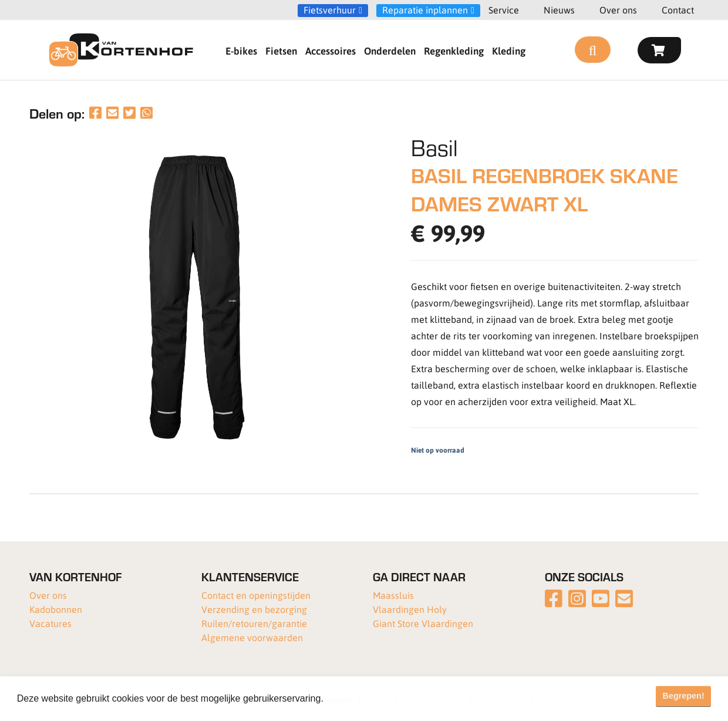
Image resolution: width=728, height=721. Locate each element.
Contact (678, 10)
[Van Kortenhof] (121, 50)
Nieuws (559, 10)
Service (504, 10)
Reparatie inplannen (425, 10)
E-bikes (241, 50)
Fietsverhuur (330, 10)
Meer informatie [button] (360, 698)
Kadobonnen (56, 609)
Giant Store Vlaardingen (423, 623)
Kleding (509, 50)
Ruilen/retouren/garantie (254, 623)
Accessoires (331, 50)
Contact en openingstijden (256, 595)
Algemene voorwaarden (252, 637)
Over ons (618, 10)
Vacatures (50, 623)
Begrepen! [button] (684, 696)
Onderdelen (390, 50)
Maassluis (393, 595)
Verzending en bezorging (254, 609)
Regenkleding (454, 50)
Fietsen (281, 50)
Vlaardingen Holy (410, 609)
